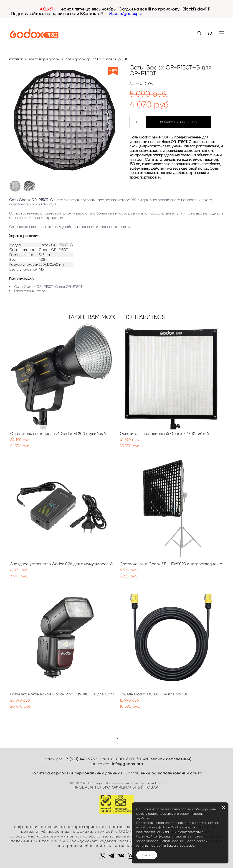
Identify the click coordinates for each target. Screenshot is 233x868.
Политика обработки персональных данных (75, 773)
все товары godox (44, 59)
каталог (16, 59)
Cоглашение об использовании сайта (163, 773)
